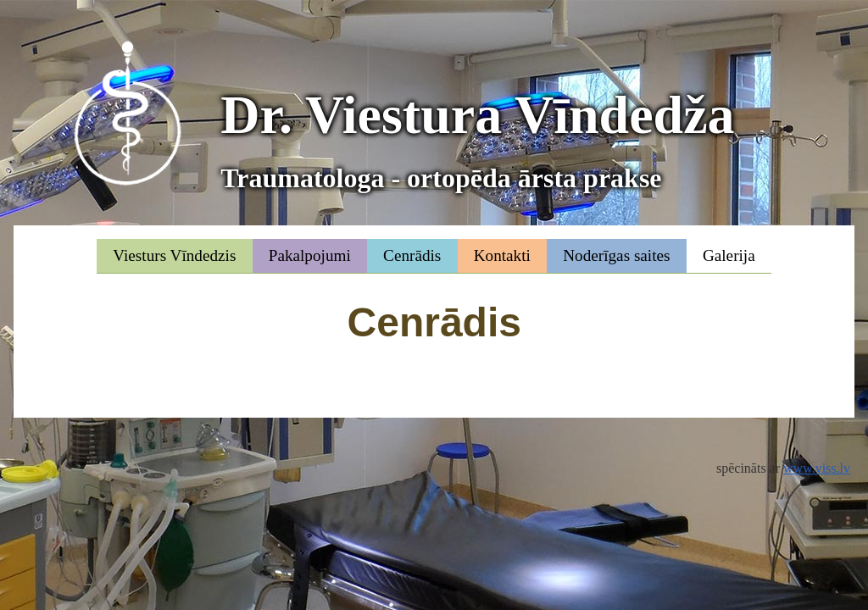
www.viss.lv (817, 468)
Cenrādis (412, 255)
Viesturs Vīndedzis (174, 255)
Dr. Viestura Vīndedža (477, 141)
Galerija (729, 255)
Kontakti (502, 255)
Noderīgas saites (616, 255)
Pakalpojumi (310, 255)
